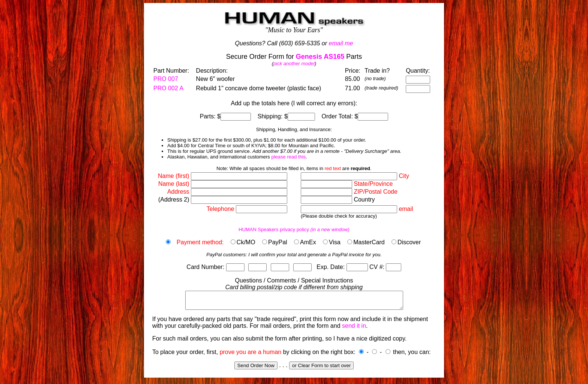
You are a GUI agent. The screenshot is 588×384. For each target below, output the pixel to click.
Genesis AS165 (320, 57)
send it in (354, 329)
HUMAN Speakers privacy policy (294, 229)
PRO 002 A (168, 88)
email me (341, 43)
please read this (288, 157)
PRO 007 (166, 79)
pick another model (294, 64)
